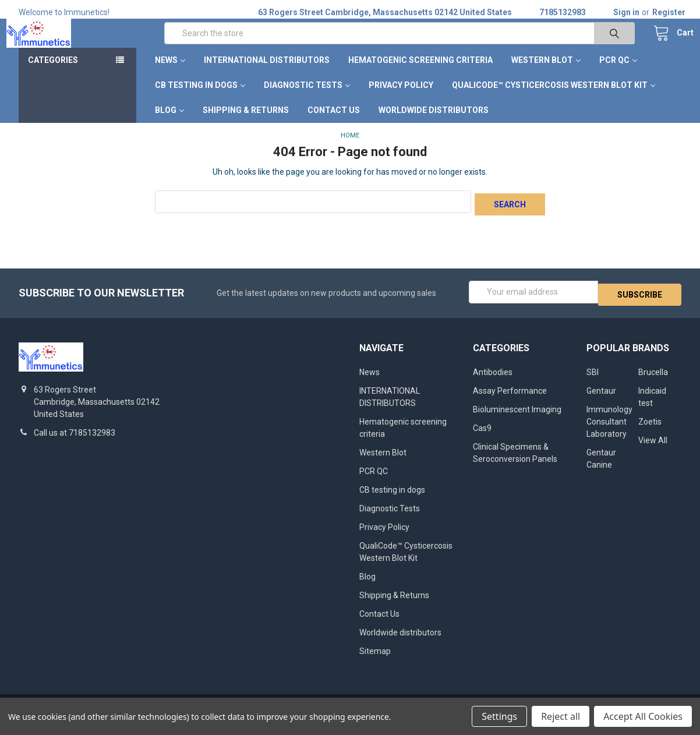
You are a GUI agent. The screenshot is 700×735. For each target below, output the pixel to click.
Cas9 (482, 436)
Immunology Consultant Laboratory (609, 429)
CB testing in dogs (200, 98)
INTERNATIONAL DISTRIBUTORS (267, 73)
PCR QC (618, 73)
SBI (593, 380)
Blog (169, 123)
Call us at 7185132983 (75, 440)
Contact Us (334, 123)
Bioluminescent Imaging (517, 417)
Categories (53, 73)
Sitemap (375, 659)
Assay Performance (510, 398)
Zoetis (650, 429)
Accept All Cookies (643, 716)
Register (669, 12)
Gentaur (601, 398)
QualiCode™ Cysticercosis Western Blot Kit (554, 98)
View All (653, 448)
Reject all (561, 716)
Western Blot (546, 73)
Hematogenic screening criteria (420, 73)
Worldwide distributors (434, 123)
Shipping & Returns (246, 123)
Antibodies (493, 380)
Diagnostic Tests (307, 98)
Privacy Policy (401, 98)
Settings (499, 716)
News (170, 73)
